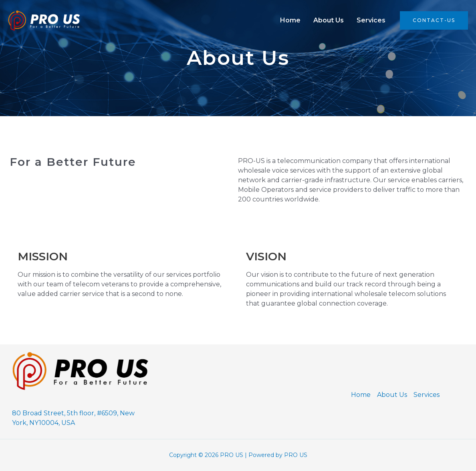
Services (371, 20)
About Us (329, 20)
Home (290, 20)
